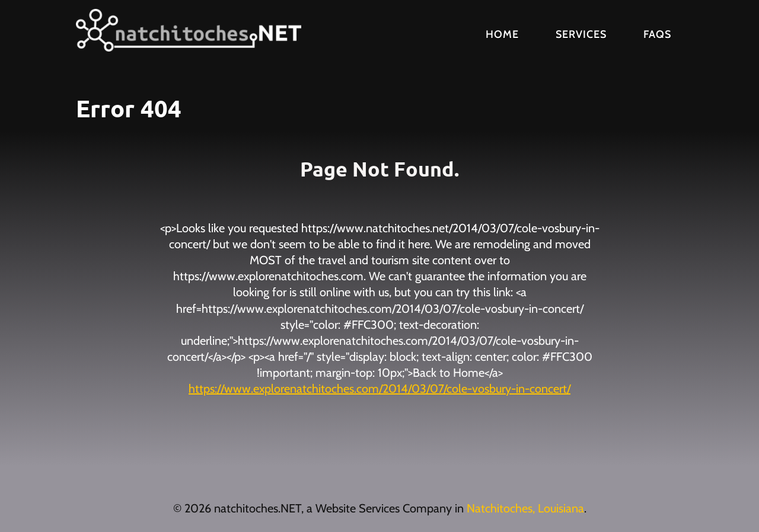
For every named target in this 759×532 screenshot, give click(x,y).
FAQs (657, 34)
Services (581, 34)
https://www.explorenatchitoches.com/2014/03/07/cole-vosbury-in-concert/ (379, 389)
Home (502, 34)
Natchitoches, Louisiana (525, 508)
